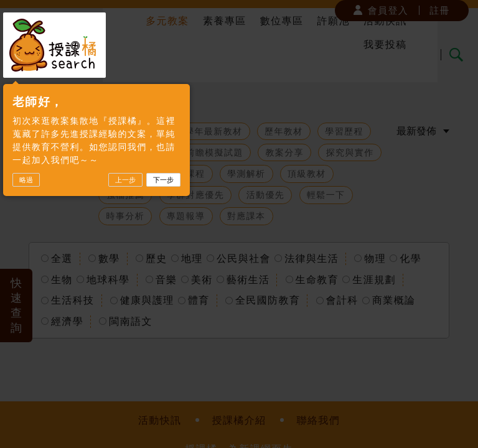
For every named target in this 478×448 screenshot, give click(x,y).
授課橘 (54, 45)
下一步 (163, 180)
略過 (26, 180)
